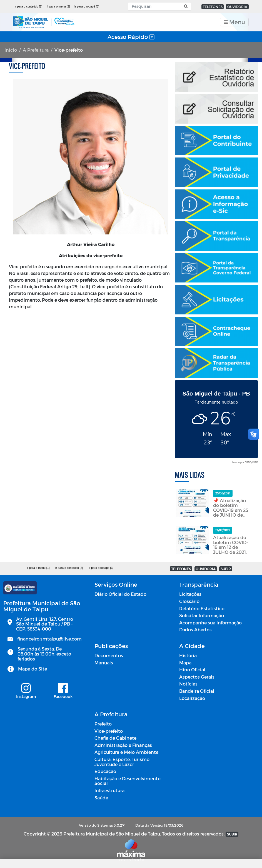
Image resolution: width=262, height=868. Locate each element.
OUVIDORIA (237, 7)
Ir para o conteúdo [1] (28, 6)
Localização (192, 698)
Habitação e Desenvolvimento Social (128, 781)
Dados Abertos (195, 630)
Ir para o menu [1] (38, 568)
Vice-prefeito (109, 731)
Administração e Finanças (123, 745)
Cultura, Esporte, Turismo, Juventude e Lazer (122, 762)
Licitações (190, 594)
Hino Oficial (192, 670)
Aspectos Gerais (197, 677)
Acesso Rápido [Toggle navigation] (131, 37)
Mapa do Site (33, 669)
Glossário (189, 601)
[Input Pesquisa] (156, 6)
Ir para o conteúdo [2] (69, 568)
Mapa (185, 663)
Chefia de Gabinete (115, 738)
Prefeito (103, 724)
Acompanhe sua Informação (210, 623)
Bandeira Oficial (197, 691)
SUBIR (226, 569)
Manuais (104, 663)
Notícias (188, 684)
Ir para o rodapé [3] (87, 6)
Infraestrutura (109, 790)
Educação (105, 771)
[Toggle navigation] (234, 22)
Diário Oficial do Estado (120, 594)
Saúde (101, 798)
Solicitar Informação (202, 615)
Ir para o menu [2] (58, 6)
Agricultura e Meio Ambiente (126, 752)
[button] (185, 7)
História (188, 655)
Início (11, 50)
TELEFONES (213, 7)
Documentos (109, 655)
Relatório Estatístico (202, 608)
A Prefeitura (36, 50)
